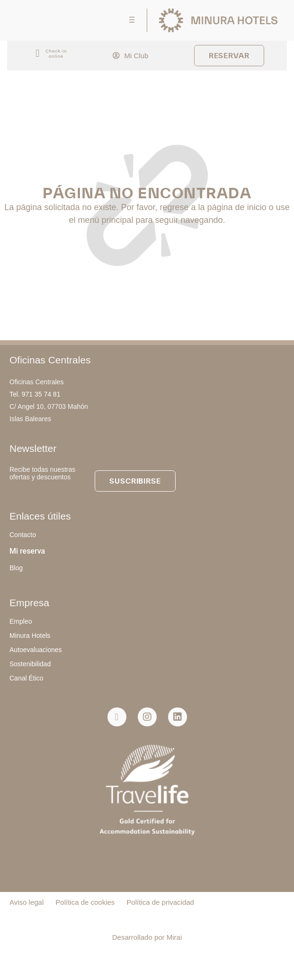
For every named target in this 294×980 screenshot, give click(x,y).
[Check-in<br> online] (38, 54)
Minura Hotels (30, 636)
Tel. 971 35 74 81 (35, 394)
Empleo (21, 621)
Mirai (174, 937)
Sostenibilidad (30, 664)
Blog (16, 568)
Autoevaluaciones (36, 650)
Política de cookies (85, 902)
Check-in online (56, 53)
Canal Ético (27, 678)
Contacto (23, 535)
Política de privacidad (160, 902)
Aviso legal (27, 902)
